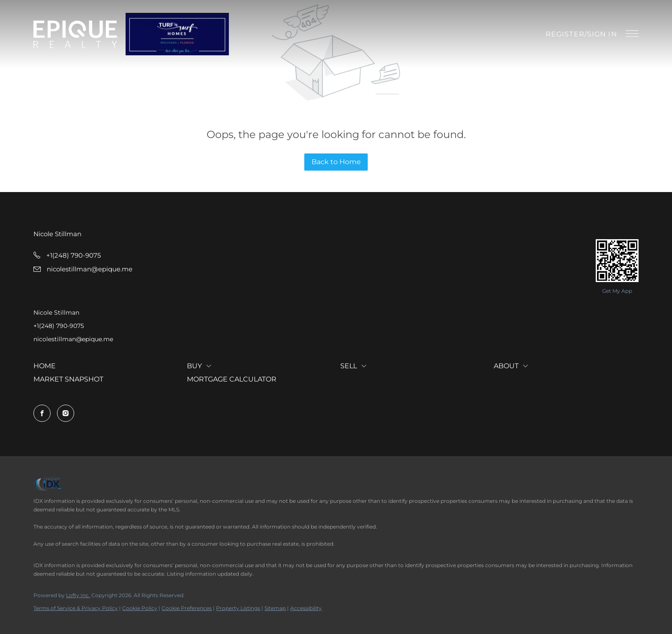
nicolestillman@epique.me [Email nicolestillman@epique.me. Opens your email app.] (73, 339)
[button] (75, 34)
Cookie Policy (140, 608)
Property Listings (238, 608)
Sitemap (275, 608)
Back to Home (336, 162)
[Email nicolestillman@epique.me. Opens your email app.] (83, 269)
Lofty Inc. (78, 595)
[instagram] (66, 413)
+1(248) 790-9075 (59, 326)
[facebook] (42, 413)
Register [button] (565, 34)
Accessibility (306, 608)
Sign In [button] (602, 34)
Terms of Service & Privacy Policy (76, 608)
